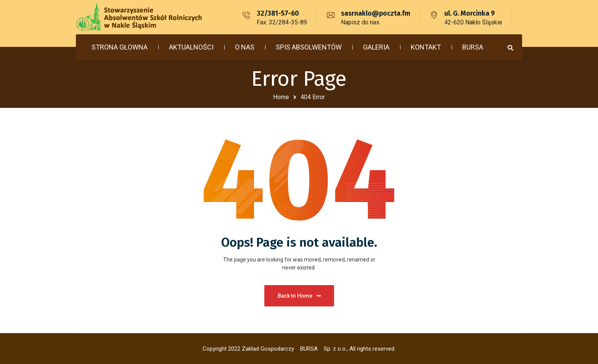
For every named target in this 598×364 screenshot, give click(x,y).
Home (281, 97)
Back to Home (299, 296)
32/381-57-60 (278, 13)
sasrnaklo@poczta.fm (376, 13)
